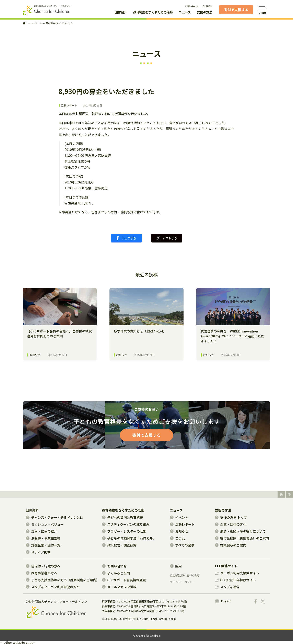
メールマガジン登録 (119, 587)
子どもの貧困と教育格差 (122, 517)
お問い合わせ (192, 6)
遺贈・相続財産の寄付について (240, 531)
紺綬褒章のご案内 (231, 545)
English (223, 601)
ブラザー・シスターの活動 (124, 531)
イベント (179, 517)
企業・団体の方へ (231, 524)
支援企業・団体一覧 (43, 545)
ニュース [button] (185, 12)
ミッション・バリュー (45, 524)
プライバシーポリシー (182, 582)
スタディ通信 (227, 587)
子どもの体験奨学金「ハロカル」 (129, 538)
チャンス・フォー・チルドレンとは (55, 517)
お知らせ (179, 531)
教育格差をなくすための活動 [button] (153, 12)
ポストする (167, 238)
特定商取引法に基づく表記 (185, 575)
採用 (176, 566)
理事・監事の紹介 (42, 531)
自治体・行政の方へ (43, 566)
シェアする (126, 238)
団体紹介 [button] (121, 12)
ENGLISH (207, 6)
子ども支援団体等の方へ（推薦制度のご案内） (63, 580)
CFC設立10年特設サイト (235, 580)
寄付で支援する (236, 10)
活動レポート (69, 106)
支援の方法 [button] (205, 12)
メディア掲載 (38, 552)
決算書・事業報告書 (43, 538)
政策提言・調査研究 (119, 545)
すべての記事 (182, 545)
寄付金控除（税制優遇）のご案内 (242, 538)
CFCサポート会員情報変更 (124, 580)
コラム (177, 538)
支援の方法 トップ (231, 517)
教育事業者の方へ (42, 573)
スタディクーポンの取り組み (126, 524)
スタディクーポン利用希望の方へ (53, 587)
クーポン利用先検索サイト (237, 573)
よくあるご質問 (116, 573)
